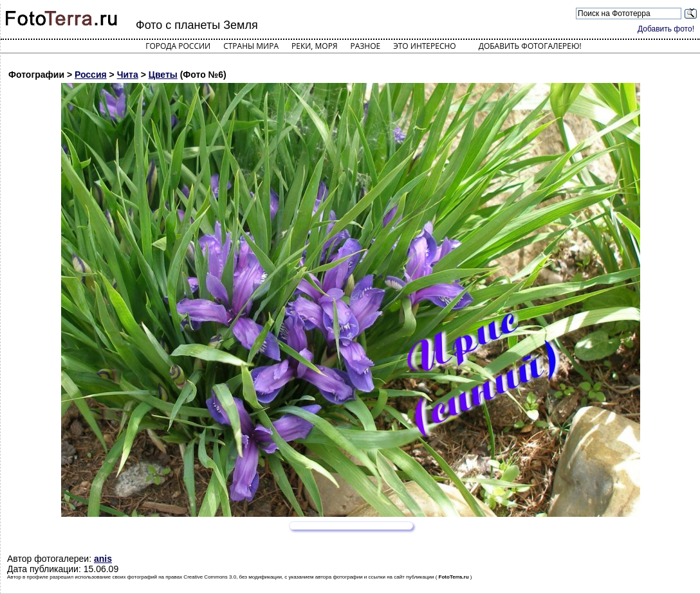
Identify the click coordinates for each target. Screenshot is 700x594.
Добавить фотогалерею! (530, 46)
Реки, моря (314, 46)
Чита (128, 75)
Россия (91, 75)
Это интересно (425, 46)
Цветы (163, 75)
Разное (366, 46)
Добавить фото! (666, 29)
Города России (178, 46)
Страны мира (251, 46)
